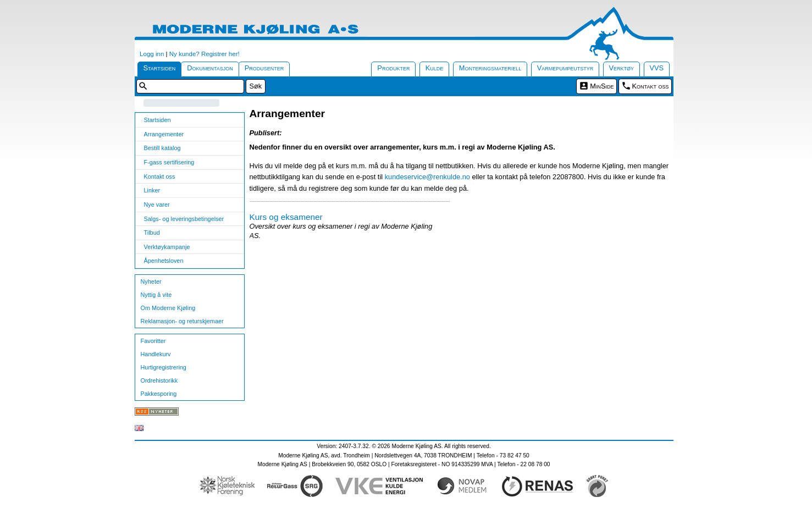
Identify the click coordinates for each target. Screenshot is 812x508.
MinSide (602, 86)
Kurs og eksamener (286, 217)
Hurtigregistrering (164, 367)
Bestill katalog (162, 148)
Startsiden (160, 68)
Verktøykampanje (167, 247)
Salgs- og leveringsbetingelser (184, 219)
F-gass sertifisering (169, 162)
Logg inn (152, 54)
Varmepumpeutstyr (565, 68)
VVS (657, 68)
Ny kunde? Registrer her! (205, 54)
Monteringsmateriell (490, 68)
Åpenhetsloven (164, 261)
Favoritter (153, 341)
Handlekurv (156, 354)
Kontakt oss (651, 86)
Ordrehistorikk (159, 380)
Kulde (435, 68)
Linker (152, 190)
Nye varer (157, 205)
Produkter (393, 68)
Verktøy (622, 68)
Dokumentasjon (210, 68)
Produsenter (264, 68)
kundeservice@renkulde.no (427, 177)
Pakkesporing (159, 394)
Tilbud (152, 233)
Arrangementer (164, 134)
